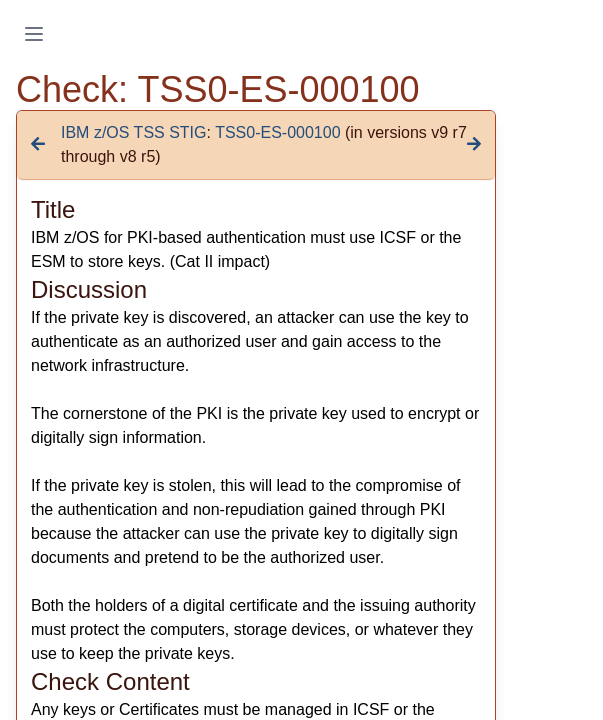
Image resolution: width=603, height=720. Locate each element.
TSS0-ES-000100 (277, 132)
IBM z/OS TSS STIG (134, 132)
